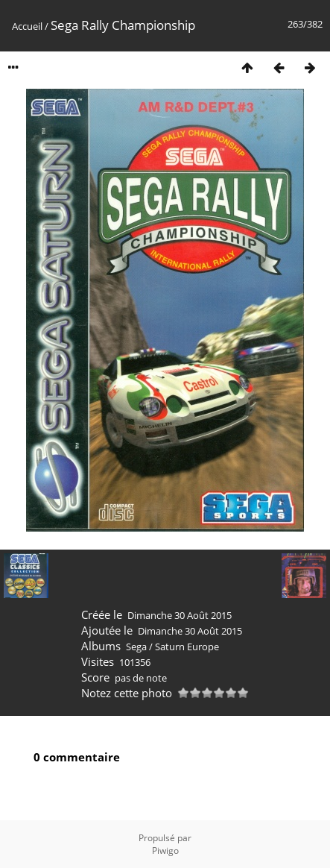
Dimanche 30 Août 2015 (180, 615)
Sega (136, 647)
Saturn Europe (187, 647)
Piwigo (165, 850)
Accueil (27, 26)
